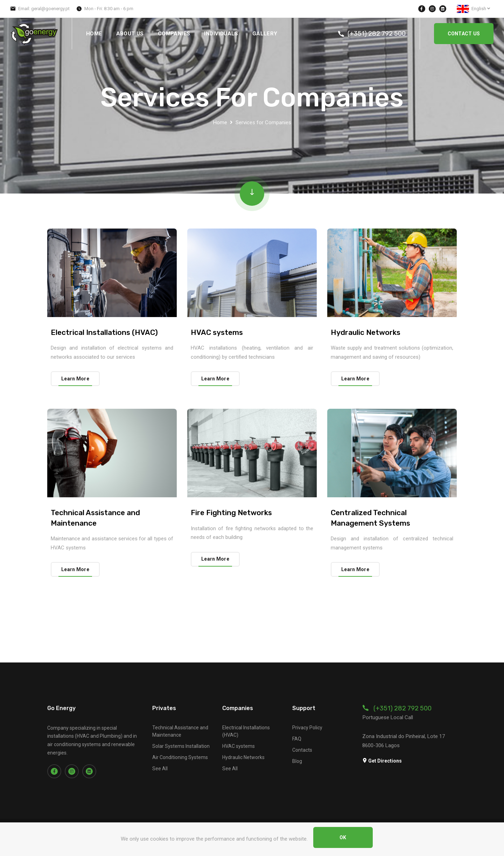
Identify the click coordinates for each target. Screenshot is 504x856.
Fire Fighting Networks (231, 513)
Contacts (302, 750)
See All (160, 769)
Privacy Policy (307, 728)
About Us (130, 34)
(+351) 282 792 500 (377, 34)
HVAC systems (217, 332)
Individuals (221, 34)
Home (94, 34)
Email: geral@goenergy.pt (44, 9)
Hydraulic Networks (366, 332)
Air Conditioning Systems (180, 757)
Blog (297, 761)
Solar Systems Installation (181, 746)
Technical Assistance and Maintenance (180, 731)
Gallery (265, 34)
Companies (174, 34)
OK (343, 837)
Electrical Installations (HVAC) (104, 332)
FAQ (297, 739)
